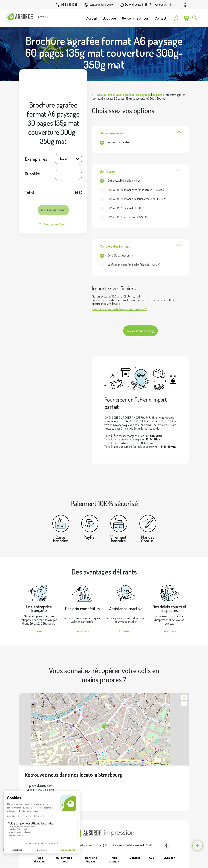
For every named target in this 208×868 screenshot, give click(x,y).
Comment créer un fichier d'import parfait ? (119, 309)
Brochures (115, 95)
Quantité (32, 174)
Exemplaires (36, 159)
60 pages (158, 95)
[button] (104, 726)
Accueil (102, 95)
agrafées (129, 95)
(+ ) (132, 190)
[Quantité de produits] (68, 175)
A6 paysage (143, 95)
